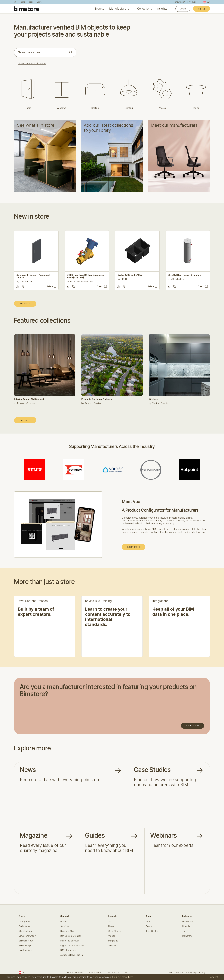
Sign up (201, 9)
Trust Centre (152, 931)
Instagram (187, 936)
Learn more (192, 726)
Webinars (113, 946)
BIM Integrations (68, 950)
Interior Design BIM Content (29, 399)
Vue (16, 2)
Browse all (25, 304)
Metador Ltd (76, 282)
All (109, 922)
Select (50, 286)
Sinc (23, 2)
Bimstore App (25, 946)
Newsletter (188, 922)
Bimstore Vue (25, 950)
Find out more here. (123, 977)
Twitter (185, 931)
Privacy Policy (95, 972)
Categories (24, 922)
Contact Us (151, 926)
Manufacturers (119, 9)
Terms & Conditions (74, 972)
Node (31, 2)
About (149, 922)
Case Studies (115, 931)
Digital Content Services (72, 946)
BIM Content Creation (71, 936)
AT (207, 2)
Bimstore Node (26, 941)
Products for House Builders (97, 399)
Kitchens (154, 399)
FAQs (127, 972)
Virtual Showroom (27, 936)
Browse (99, 9)
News (111, 926)
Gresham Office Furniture (32, 279)
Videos (112, 936)
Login (183, 9)
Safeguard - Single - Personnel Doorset (84, 276)
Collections (145, 9)
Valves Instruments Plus (132, 282)
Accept (214, 977)
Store (39, 2)
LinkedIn (186, 926)
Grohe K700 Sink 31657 (180, 275)
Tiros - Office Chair (27, 275)
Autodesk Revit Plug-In (72, 955)
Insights (162, 9)
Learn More (134, 547)
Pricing (64, 922)
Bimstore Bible (67, 931)
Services (65, 926)
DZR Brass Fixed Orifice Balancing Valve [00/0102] (136, 276)
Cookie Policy (113, 972)
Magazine (113, 941)
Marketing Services (70, 941)
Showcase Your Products (186, 2)
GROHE (175, 279)
